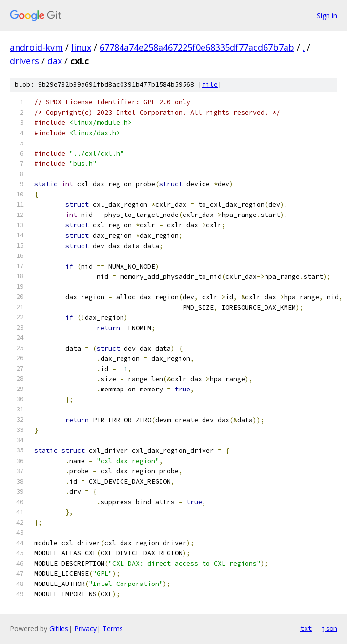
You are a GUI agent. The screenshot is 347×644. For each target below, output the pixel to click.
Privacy (85, 629)
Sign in (327, 15)
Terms (113, 629)
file (210, 85)
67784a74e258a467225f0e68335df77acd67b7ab (197, 47)
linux (81, 47)
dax (55, 61)
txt (306, 628)
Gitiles (59, 629)
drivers (24, 61)
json (329, 628)
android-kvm (36, 47)
